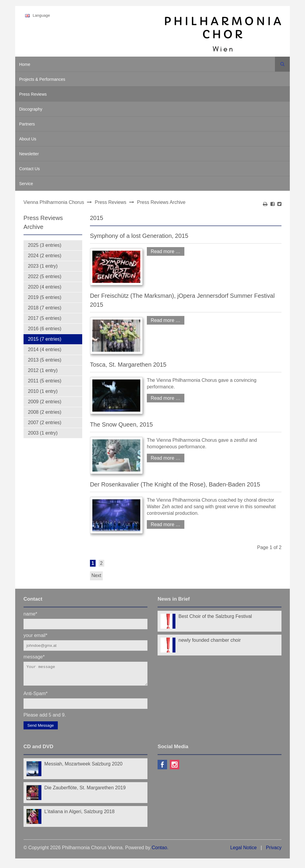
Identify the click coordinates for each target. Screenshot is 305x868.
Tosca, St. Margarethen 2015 (128, 365)
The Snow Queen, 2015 (121, 424)
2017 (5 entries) (45, 318)
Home (25, 64)
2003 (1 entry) (43, 433)
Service (26, 184)
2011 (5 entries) (45, 381)
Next (96, 575)
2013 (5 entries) (45, 360)
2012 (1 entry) (43, 370)
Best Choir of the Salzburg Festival (215, 616)
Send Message (41, 729)
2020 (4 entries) (45, 287)
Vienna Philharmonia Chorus (54, 202)
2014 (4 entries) (45, 349)
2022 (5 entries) (45, 276)
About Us (28, 139)
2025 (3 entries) (45, 245)
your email (35, 635)
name (30, 614)
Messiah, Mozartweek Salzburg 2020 (83, 767)
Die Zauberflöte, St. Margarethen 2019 (85, 791)
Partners (27, 124)
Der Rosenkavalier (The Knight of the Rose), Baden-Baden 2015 (175, 484)
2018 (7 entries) (45, 308)
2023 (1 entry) (43, 266)
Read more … (164, 251)
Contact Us (29, 169)
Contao (159, 851)
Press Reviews (33, 94)
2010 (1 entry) (43, 391)
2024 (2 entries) (45, 256)
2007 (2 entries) (45, 423)
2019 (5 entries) (45, 297)
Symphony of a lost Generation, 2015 (139, 236)
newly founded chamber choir (210, 640)
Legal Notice (243, 851)
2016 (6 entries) (45, 329)
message (34, 657)
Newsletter (29, 154)
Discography (31, 109)
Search (282, 64)
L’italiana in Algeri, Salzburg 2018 (80, 815)
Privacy (274, 851)
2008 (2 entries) (45, 412)
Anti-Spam (36, 697)
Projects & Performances (42, 79)
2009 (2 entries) (45, 402)
